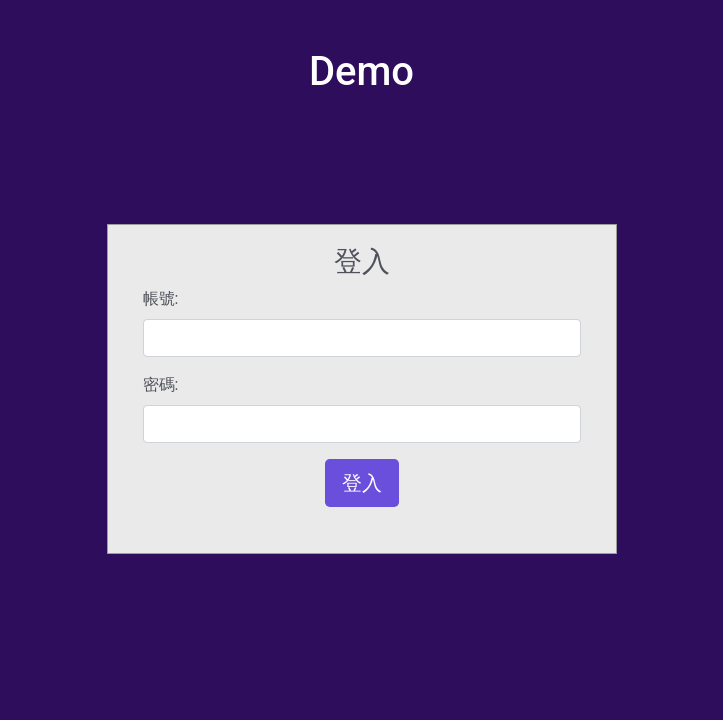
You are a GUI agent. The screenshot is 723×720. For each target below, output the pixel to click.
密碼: (161, 384)
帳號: (161, 298)
